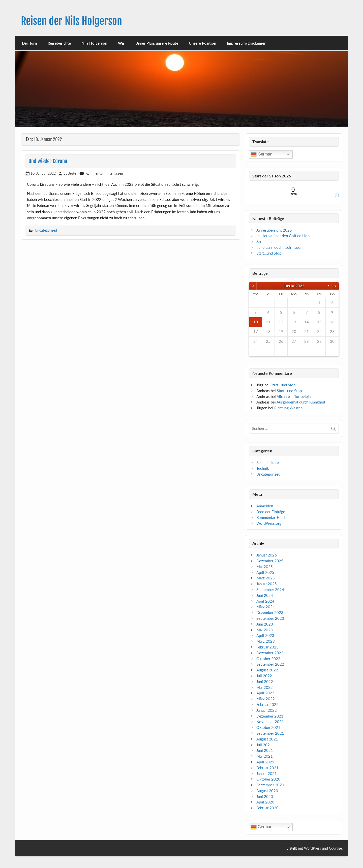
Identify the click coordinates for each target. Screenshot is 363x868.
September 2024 (270, 590)
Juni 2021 (265, 750)
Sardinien (264, 241)
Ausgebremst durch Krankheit (301, 402)
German (261, 154)
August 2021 (267, 739)
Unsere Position (202, 43)
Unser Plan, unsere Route (157, 43)
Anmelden (265, 506)
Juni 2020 (265, 796)
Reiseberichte (59, 43)
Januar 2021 (267, 773)
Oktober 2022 (268, 659)
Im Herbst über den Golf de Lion (283, 236)
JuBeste (70, 173)
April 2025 (265, 572)
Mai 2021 (265, 756)
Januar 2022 (294, 286)
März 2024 (266, 607)
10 (256, 322)
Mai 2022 (265, 687)
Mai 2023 (265, 630)
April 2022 (265, 693)
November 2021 (270, 722)
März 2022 (266, 699)
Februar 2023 (267, 647)
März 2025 (266, 578)
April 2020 (265, 802)
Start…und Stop (269, 253)
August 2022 (267, 670)
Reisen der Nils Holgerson (71, 21)
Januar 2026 (267, 555)
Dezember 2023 (270, 612)
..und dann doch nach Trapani (280, 247)
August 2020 (267, 791)
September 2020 (270, 785)
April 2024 (265, 601)
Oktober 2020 (268, 779)
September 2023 (270, 618)
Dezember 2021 (270, 716)
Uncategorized (46, 230)
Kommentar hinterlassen (104, 173)
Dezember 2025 (270, 561)
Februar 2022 (267, 704)
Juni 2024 (265, 595)
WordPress (312, 848)
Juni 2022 (265, 681)
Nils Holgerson (94, 43)
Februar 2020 (267, 808)
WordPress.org (269, 523)
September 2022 (270, 664)
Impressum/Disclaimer (246, 43)
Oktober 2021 (268, 727)
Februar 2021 (267, 768)
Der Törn (29, 43)
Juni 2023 (265, 624)
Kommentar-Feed (270, 517)
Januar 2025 (267, 584)
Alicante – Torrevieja (294, 396)
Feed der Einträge (271, 512)
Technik (263, 468)
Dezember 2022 (270, 653)
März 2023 (266, 641)
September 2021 (270, 733)
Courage (335, 848)
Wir (121, 43)
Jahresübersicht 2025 (274, 230)
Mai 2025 (265, 567)
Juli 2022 (264, 676)
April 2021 (265, 762)
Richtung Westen (288, 408)
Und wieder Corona (48, 161)
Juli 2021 (264, 745)
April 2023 (265, 635)
